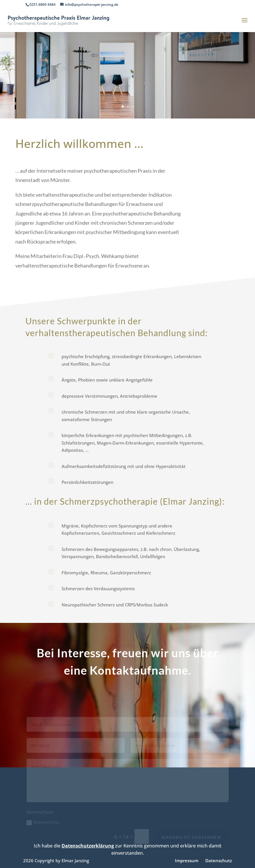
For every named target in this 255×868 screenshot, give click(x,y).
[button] (13, 855)
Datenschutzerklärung (88, 846)
